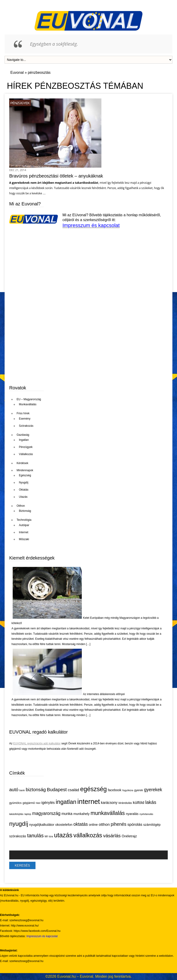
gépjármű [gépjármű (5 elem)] (29, 803)
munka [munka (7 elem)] (67, 814)
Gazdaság (23, 435)
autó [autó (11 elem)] (14, 790)
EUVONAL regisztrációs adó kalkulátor (37, 743)
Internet (24, 532)
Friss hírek (23, 413)
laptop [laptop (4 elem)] (28, 814)
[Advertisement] (44, 345)
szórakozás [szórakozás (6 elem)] (18, 836)
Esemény (25, 419)
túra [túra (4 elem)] (51, 836)
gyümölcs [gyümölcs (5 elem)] (15, 803)
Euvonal (17, 73)
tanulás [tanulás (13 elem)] (35, 836)
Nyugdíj (24, 483)
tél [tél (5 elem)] (46, 836)
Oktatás (24, 490)
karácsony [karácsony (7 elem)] (109, 803)
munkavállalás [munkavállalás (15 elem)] (108, 813)
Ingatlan (24, 440)
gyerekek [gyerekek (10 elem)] (153, 790)
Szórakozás (26, 426)
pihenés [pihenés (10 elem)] (118, 824)
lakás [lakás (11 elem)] (151, 802)
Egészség (25, 475)
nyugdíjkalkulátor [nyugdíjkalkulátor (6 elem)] (42, 825)
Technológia (24, 520)
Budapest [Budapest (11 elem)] (57, 790)
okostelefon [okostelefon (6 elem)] (64, 825)
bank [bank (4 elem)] (22, 790)
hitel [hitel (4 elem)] (38, 803)
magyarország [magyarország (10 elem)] (46, 813)
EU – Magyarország (29, 399)
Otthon (21, 506)
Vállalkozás (26, 454)
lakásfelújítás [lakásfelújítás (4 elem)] (16, 814)
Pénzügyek (20, 103)
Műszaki (24, 539)
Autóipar (24, 525)
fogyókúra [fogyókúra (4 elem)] (128, 790)
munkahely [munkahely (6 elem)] (81, 814)
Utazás (23, 497)
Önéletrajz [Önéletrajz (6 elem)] (129, 836)
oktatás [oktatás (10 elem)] (81, 824)
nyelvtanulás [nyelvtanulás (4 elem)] (146, 814)
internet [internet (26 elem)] (89, 801)
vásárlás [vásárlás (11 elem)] (112, 836)
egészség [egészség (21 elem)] (94, 789)
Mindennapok (25, 470)
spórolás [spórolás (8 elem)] (135, 825)
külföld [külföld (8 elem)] (139, 803)
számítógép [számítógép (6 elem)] (152, 825)
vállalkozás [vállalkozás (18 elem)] (88, 835)
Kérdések (22, 463)
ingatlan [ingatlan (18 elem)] (66, 802)
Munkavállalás (28, 404)
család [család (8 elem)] (73, 790)
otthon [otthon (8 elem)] (104, 825)
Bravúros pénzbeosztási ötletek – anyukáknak (56, 176)
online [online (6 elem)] (93, 825)
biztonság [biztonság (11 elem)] (36, 790)
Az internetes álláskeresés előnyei (104, 694)
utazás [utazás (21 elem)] (63, 835)
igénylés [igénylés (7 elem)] (48, 803)
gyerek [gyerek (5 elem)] (139, 790)
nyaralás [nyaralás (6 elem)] (132, 814)
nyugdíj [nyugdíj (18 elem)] (19, 824)
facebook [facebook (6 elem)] (115, 790)
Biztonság (25, 511)
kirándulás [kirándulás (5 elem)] (125, 803)
